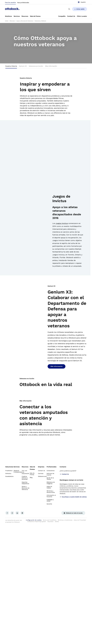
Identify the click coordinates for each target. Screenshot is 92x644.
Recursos (12, 21)
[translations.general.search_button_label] (69, 9)
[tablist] (46, 67)
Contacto (63, 467)
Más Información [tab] (51, 66)
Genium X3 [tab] (23, 66)
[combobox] (82, 2)
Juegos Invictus (62, 223)
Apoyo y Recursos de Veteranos (25, 21)
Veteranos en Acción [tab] (36, 66)
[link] (8, 16)
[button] (54, 270)
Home (7, 21)
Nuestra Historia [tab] (11, 66)
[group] (46, 43)
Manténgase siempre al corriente (71, 480)
